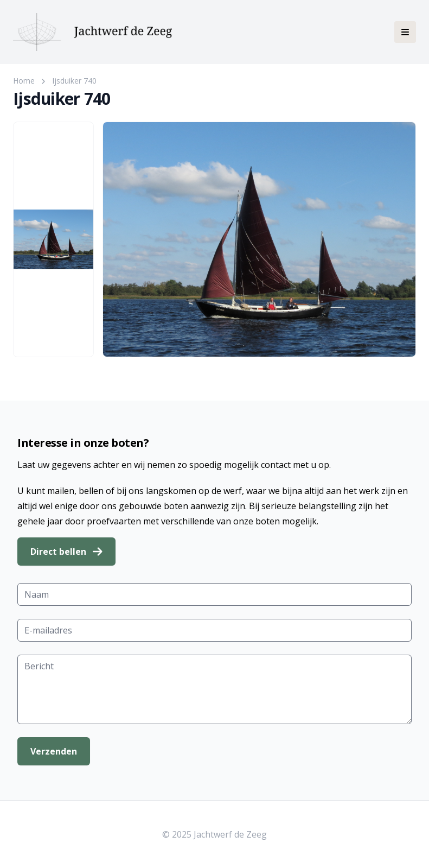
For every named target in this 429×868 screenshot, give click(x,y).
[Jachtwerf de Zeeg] (92, 32)
